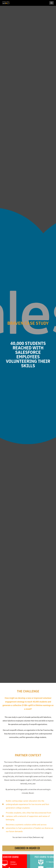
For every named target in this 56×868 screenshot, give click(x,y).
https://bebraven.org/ (36, 837)
